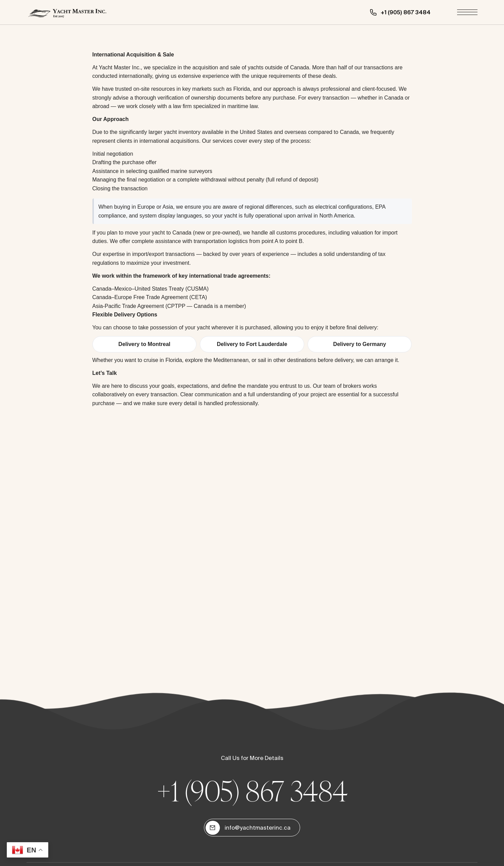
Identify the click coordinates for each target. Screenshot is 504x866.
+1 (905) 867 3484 (252, 790)
